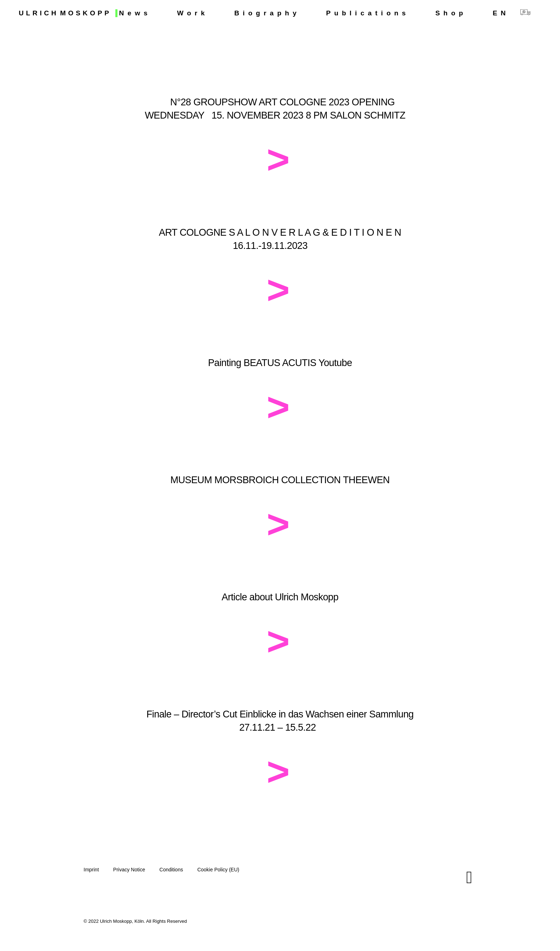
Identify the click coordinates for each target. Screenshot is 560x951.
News (135, 13)
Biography (267, 13)
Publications (368, 13)
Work (193, 13)
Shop (451, 13)
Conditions (171, 870)
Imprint (91, 870)
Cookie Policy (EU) (218, 870)
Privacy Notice (129, 870)
